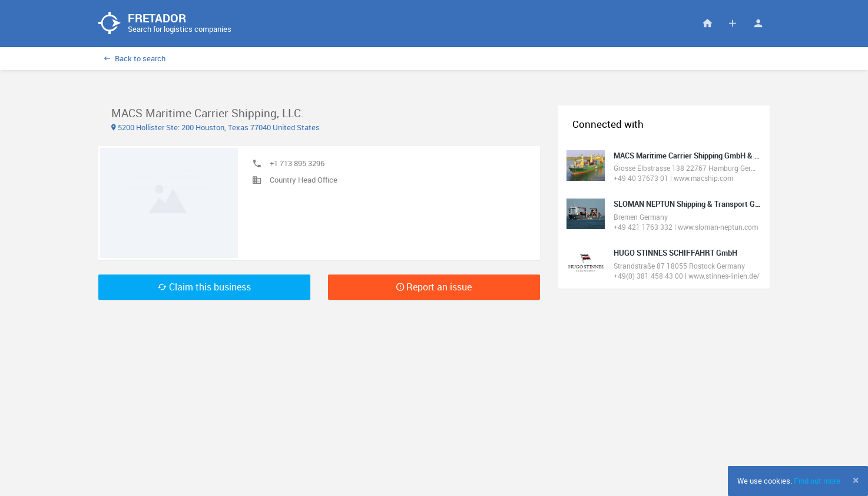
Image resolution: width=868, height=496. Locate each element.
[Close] (856, 480)
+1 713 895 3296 (297, 163)
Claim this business (204, 287)
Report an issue (434, 287)
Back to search (135, 58)
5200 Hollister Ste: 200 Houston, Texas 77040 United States (216, 127)
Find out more (817, 481)
